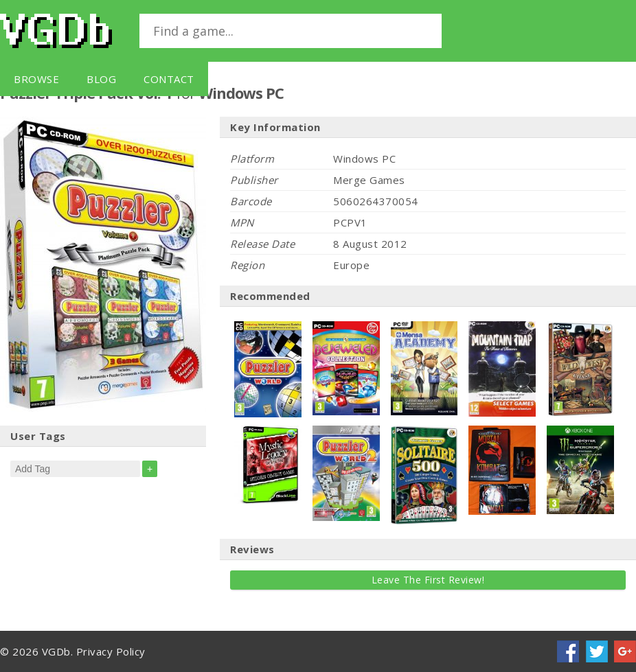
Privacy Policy (111, 651)
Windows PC (241, 93)
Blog (101, 79)
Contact (169, 79)
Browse (36, 79)
